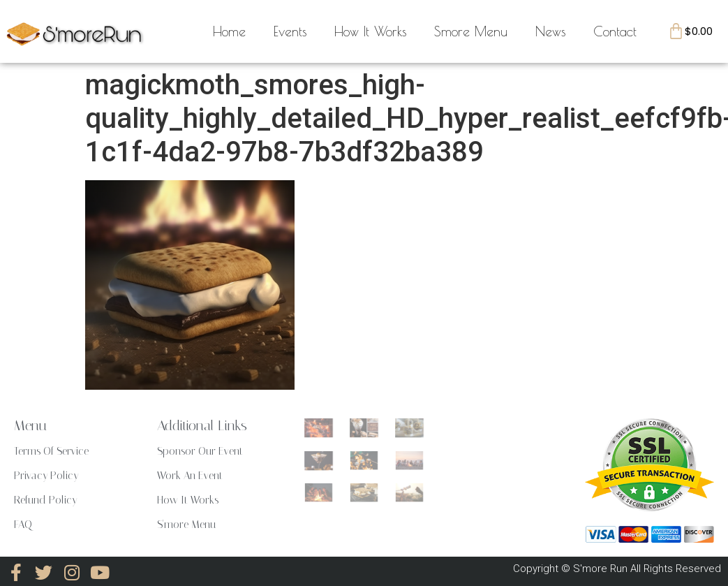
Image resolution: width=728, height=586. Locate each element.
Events (290, 31)
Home (229, 31)
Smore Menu (471, 31)
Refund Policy (45, 500)
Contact (615, 31)
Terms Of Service (51, 451)
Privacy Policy (46, 476)
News (550, 31)
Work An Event (190, 476)
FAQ (23, 525)
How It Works (370, 31)
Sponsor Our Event (200, 451)
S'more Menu (186, 525)
